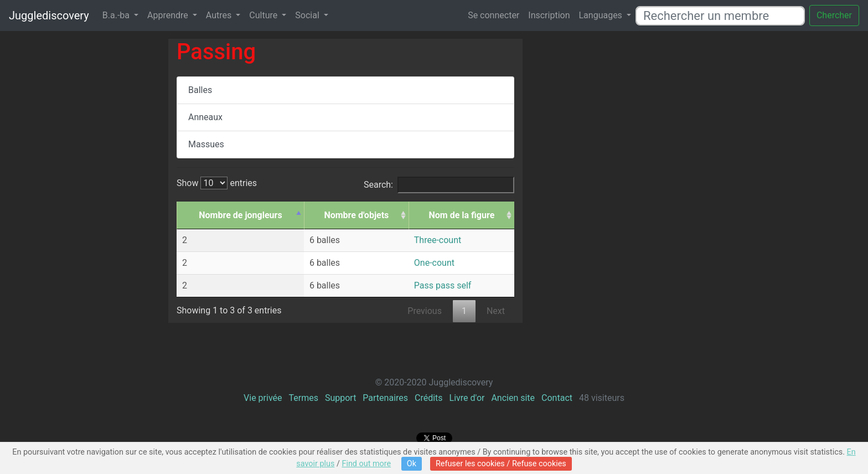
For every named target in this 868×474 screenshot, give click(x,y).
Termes (303, 398)
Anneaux (205, 117)
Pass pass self (443, 285)
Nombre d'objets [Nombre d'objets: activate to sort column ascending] (356, 215)
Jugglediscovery (49, 16)
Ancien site (513, 398)
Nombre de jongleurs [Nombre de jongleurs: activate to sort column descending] (240, 215)
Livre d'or (467, 398)
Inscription (549, 15)
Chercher (834, 15)
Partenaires (385, 398)
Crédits (429, 398)
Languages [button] (601, 15)
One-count (434, 263)
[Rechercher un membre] (720, 16)
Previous (425, 311)
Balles (200, 90)
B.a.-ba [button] (117, 15)
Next (496, 311)
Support (340, 398)
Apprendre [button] (169, 15)
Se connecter (494, 15)
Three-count (438, 240)
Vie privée (263, 398)
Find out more (366, 464)
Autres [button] (220, 15)
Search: (439, 185)
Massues (206, 144)
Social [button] (308, 15)
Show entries (217, 183)
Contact (557, 398)
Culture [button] (264, 15)
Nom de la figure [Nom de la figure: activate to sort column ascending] (462, 215)
